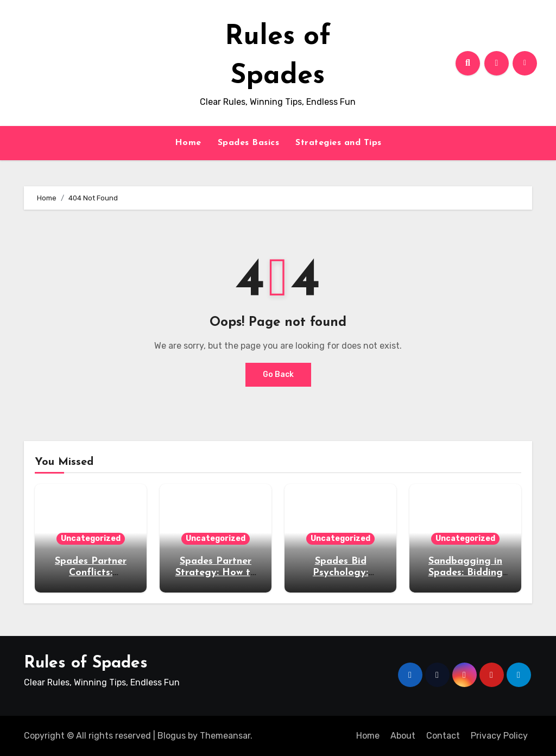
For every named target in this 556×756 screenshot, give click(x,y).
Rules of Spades (86, 663)
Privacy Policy (499, 736)
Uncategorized (91, 538)
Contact (443, 736)
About (403, 736)
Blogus (172, 736)
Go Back (278, 374)
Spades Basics (249, 143)
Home (188, 143)
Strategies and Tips (339, 143)
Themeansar (225, 736)
